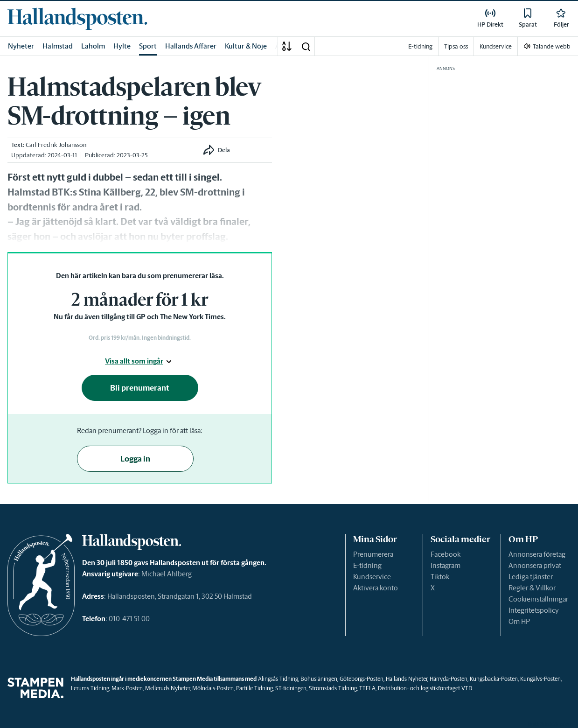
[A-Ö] (287, 46)
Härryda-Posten (449, 679)
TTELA (367, 688)
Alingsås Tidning (278, 679)
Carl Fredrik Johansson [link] (56, 145)
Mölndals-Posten (213, 688)
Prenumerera (373, 554)
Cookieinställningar (538, 599)
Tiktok (440, 577)
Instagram (446, 565)
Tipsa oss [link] (456, 46)
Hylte (122, 46)
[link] (77, 19)
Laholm (93, 46)
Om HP (519, 621)
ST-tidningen (291, 688)
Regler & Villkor (532, 588)
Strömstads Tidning (333, 688)
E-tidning (367, 565)
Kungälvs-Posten (540, 679)
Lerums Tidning (90, 688)
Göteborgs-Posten (362, 679)
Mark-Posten (127, 688)
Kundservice (372, 577)
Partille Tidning (254, 688)
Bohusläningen (319, 679)
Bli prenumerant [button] (140, 388)
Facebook (446, 554)
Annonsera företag (537, 554)
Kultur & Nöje (246, 46)
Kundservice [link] (496, 46)
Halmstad (58, 46)
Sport (148, 46)
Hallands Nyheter (407, 679)
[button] (306, 46)
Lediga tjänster (531, 577)
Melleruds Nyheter (167, 688)
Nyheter (21, 46)
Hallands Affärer (191, 46)
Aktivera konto (376, 588)
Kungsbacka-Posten (494, 679)
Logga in (135, 459)
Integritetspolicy (534, 610)
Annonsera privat (535, 565)
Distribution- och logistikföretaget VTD (425, 688)
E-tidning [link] (420, 46)
